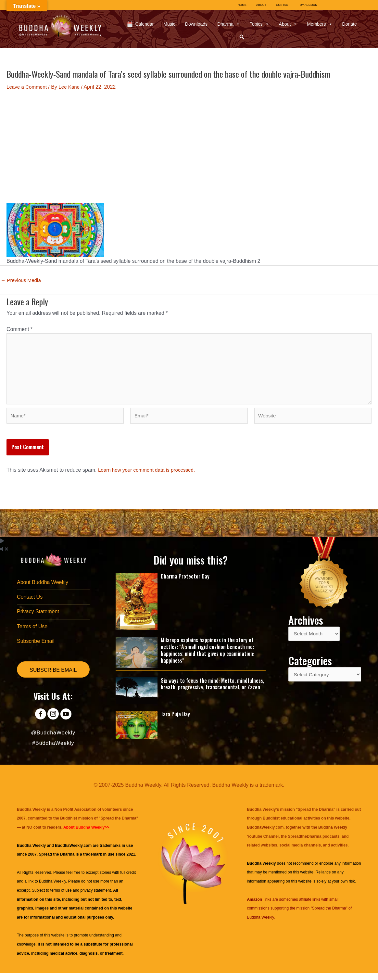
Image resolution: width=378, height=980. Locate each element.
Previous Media (22, 280)
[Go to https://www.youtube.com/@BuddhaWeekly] (68, 722)
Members (320, 24)
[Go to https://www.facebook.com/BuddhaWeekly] (38, 722)
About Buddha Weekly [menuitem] (43, 587)
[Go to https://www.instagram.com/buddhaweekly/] (53, 722)
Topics (259, 24)
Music (169, 24)
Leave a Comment (28, 87)
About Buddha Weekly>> (86, 834)
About (288, 24)
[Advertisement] (189, 147)
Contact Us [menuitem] (30, 602)
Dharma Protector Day (185, 581)
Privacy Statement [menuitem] (38, 617)
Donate (350, 24)
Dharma (229, 24)
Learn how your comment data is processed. (149, 474)
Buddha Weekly (52, 888)
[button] (242, 37)
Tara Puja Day (175, 719)
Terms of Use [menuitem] (32, 633)
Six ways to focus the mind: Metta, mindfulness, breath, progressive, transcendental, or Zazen (213, 688)
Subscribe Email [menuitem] (36, 648)
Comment (19, 329)
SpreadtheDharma (304, 843)
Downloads (196, 24)
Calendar (144, 24)
